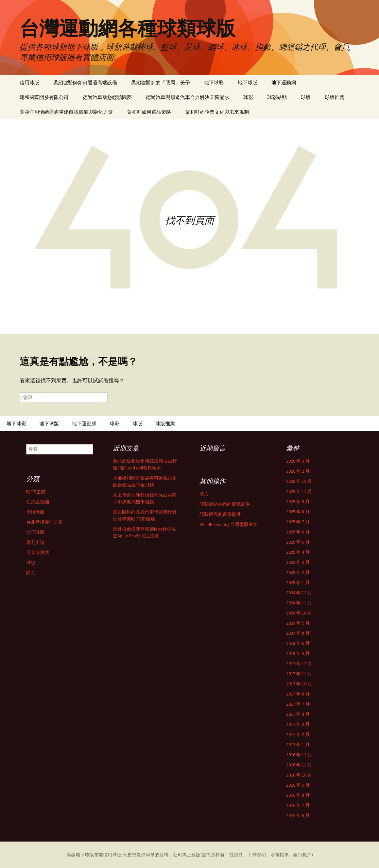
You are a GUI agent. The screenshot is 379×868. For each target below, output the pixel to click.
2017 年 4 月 (298, 714)
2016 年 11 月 (299, 765)
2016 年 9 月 (298, 785)
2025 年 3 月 (298, 562)
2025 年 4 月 (298, 552)
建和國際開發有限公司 (44, 97)
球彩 (248, 97)
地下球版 (248, 82)
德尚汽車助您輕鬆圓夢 (107, 97)
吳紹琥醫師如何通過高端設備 (85, 82)
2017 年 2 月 (298, 734)
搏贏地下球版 (80, 855)
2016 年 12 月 (299, 755)
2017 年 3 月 (298, 724)
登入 (204, 494)
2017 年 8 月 (298, 694)
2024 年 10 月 (299, 613)
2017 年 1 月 (298, 745)
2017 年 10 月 (299, 684)
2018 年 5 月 (298, 653)
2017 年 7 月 (298, 704)
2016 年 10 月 (299, 775)
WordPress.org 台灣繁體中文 (229, 524)
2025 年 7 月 (298, 522)
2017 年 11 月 (299, 674)
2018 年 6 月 (298, 643)
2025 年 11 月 (299, 491)
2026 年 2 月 (298, 471)
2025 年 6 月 (298, 532)
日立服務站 (38, 552)
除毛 (31, 573)
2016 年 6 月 (298, 815)
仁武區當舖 (38, 502)
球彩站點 (277, 97)
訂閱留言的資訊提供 (220, 514)
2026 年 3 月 (298, 461)
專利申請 (35, 542)
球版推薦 (335, 97)
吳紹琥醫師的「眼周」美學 (161, 82)
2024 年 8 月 (298, 633)
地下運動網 (284, 82)
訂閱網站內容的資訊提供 (225, 504)
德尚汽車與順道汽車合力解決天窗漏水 (188, 97)
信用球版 (29, 82)
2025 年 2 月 (298, 572)
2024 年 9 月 (298, 623)
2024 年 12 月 (299, 593)
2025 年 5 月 (298, 542)
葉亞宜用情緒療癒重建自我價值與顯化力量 (66, 112)
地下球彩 (214, 82)
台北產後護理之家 (44, 522)
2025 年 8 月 (298, 512)
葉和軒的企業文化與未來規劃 (217, 112)
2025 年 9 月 (298, 501)
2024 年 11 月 (299, 603)
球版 (306, 97)
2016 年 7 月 (298, 805)
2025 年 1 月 (298, 582)
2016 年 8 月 (298, 795)
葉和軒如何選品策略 (149, 112)
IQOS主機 (36, 492)
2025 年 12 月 (299, 481)
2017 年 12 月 (299, 663)
